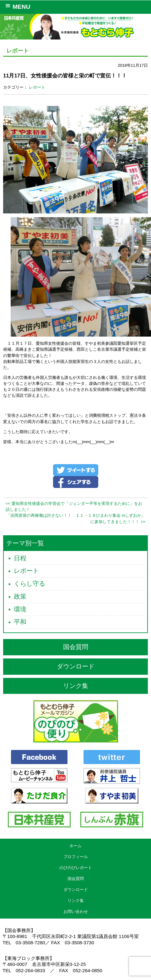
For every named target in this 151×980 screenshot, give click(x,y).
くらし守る (30, 584)
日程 (20, 558)
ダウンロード (76, 666)
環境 (20, 609)
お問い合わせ (76, 912)
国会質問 (76, 647)
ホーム (75, 846)
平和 (20, 622)
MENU (17, 6)
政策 (20, 596)
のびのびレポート (76, 868)
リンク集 (76, 686)
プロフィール (76, 857)
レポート (37, 87)
